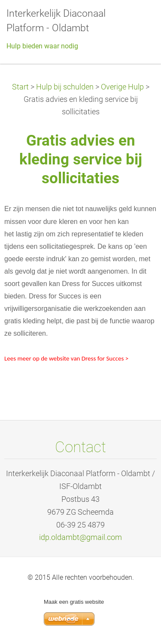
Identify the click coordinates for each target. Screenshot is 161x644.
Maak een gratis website (74, 602)
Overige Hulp (122, 87)
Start (20, 87)
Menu (137, 19)
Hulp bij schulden (65, 87)
